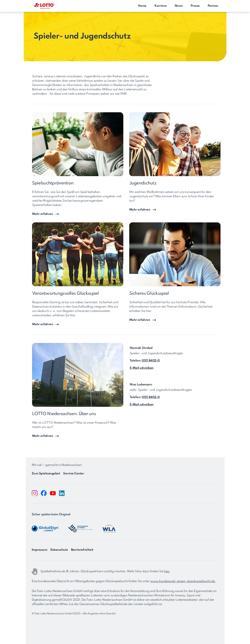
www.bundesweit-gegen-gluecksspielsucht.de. (183, 581)
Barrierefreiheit (82, 550)
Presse (195, 6)
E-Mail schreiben (142, 368)
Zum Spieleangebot (46, 474)
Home (142, 6)
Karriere (161, 6)
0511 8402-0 (151, 361)
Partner (213, 6)
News (179, 6)
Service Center (74, 474)
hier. (167, 571)
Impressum (39, 550)
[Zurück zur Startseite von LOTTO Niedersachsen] (45, 6)
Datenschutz (59, 550)
